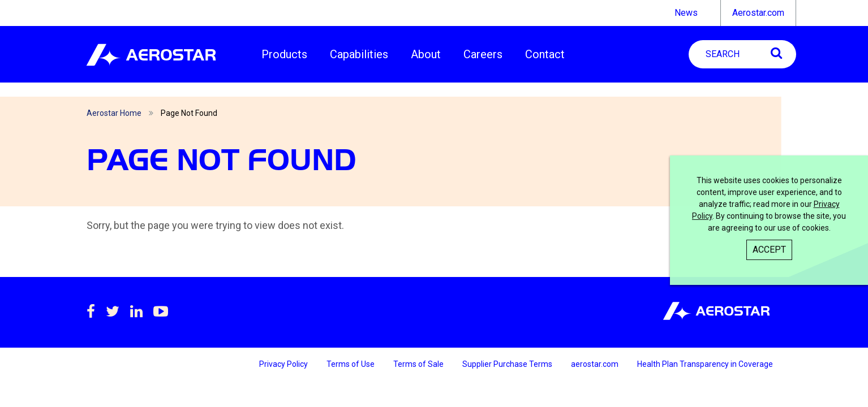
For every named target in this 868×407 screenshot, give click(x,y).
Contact (545, 54)
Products (284, 54)
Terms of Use (351, 364)
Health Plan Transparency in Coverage (705, 364)
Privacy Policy (284, 364)
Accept (769, 250)
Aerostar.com (758, 13)
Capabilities (359, 54)
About (426, 54)
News (686, 13)
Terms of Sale (419, 364)
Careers (483, 54)
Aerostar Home (114, 113)
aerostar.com (596, 364)
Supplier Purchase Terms (508, 364)
